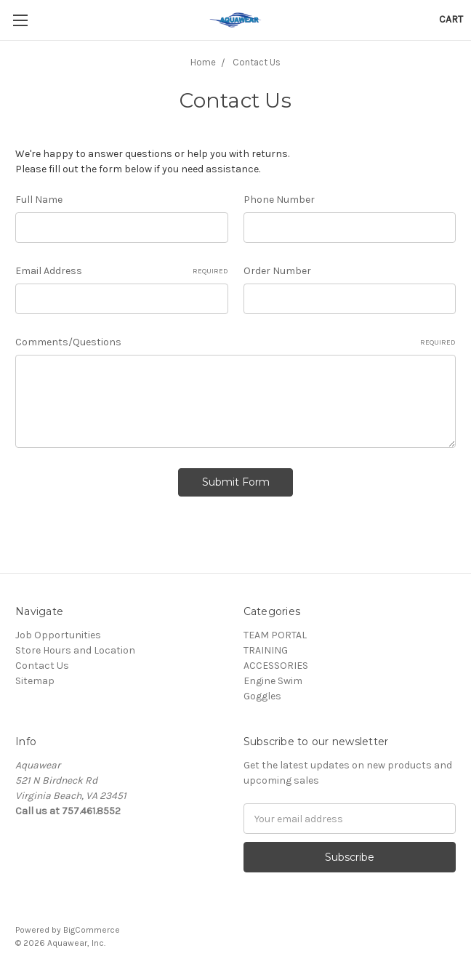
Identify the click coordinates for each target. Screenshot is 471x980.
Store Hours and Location (75, 650)
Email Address (122, 271)
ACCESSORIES (276, 666)
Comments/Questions (235, 342)
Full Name (39, 200)
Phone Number (279, 200)
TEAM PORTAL (275, 635)
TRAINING (266, 650)
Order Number (277, 271)
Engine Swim (273, 681)
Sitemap (35, 681)
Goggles (262, 696)
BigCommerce (92, 930)
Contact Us (42, 666)
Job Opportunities (58, 635)
